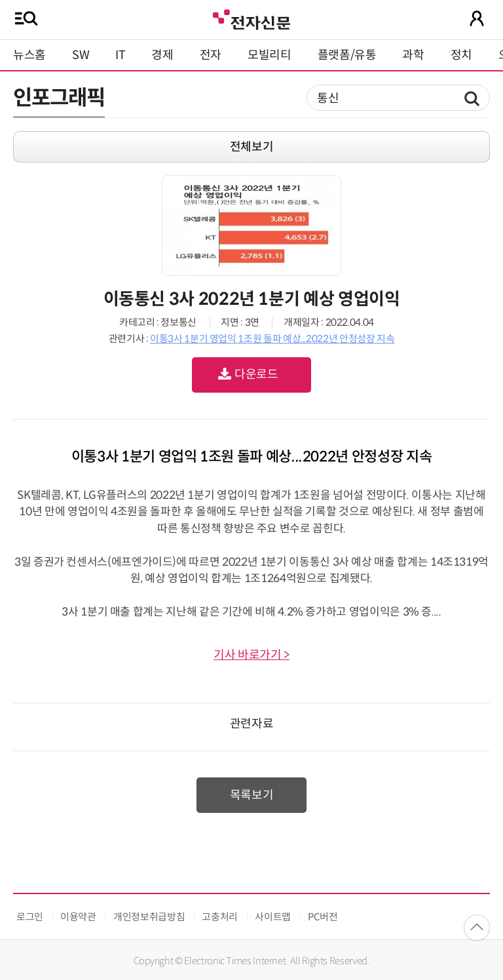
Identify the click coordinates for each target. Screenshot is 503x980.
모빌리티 (270, 55)
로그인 (30, 917)
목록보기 (252, 795)
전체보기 (252, 147)
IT (120, 55)
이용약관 (78, 917)
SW (81, 55)
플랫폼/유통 (347, 55)
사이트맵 (273, 917)
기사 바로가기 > (251, 655)
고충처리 (220, 917)
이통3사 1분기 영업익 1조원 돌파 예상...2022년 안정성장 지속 (272, 339)
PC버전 (323, 917)
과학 (413, 55)
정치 (461, 55)
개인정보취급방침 (149, 917)
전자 (211, 55)
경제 (162, 55)
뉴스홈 (29, 55)
